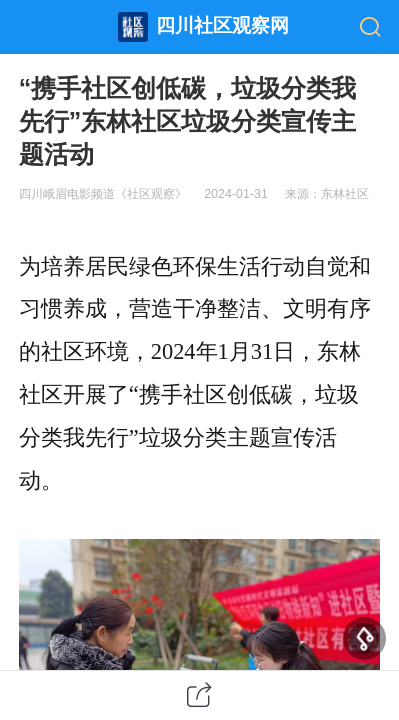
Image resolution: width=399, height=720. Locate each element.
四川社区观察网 (222, 25)
